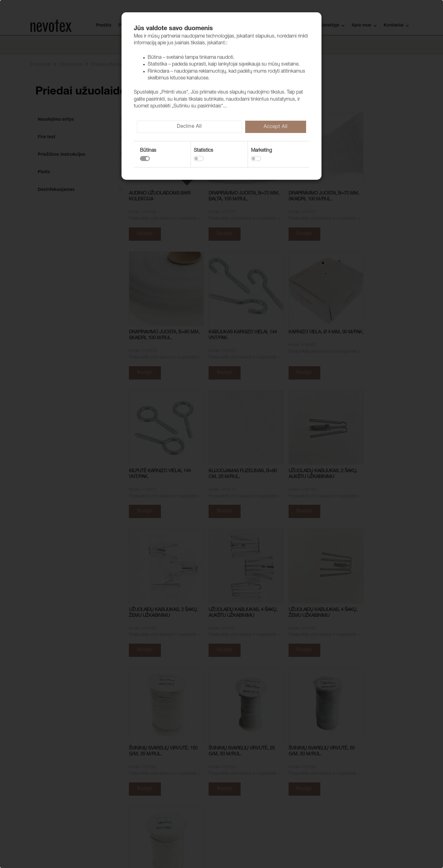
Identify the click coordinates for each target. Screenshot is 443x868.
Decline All (189, 127)
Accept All (276, 127)
